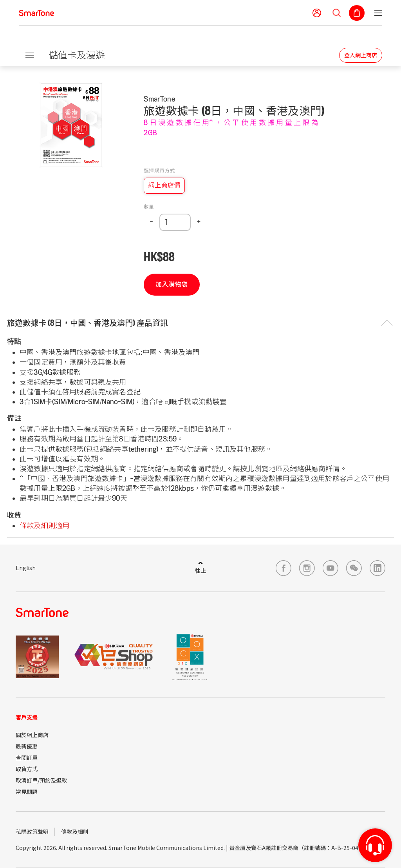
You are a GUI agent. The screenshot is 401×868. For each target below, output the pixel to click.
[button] (200, 323)
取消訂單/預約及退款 (41, 780)
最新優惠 (27, 746)
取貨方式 (27, 769)
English (26, 568)
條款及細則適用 (44, 526)
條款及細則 (75, 832)
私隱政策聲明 (32, 832)
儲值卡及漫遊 (77, 55)
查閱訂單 (27, 757)
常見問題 (27, 792)
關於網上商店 (32, 735)
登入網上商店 (361, 55)
